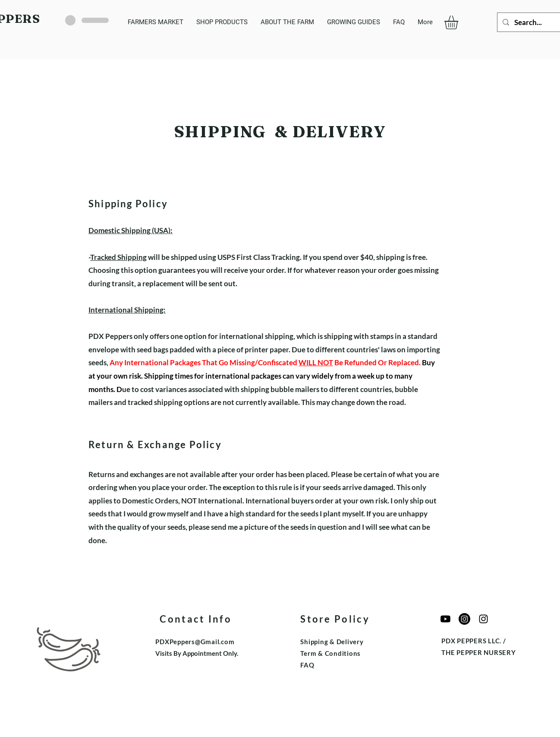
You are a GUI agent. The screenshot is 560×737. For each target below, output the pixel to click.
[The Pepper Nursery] (464, 619)
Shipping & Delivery (332, 642)
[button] (459, 22)
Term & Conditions (330, 653)
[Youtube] (445, 619)
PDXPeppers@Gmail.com (195, 642)
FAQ (307, 665)
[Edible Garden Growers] (483, 619)
